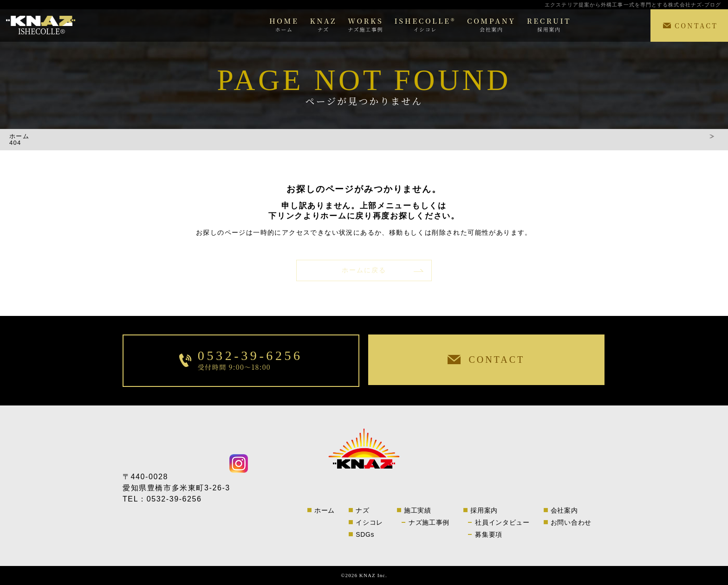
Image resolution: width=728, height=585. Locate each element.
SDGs (365, 534)
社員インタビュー (502, 522)
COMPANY (491, 24)
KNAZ (324, 24)
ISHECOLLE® (425, 24)
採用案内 (484, 510)
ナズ (362, 510)
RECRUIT (549, 24)
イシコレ (369, 522)
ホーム (19, 137)
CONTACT (696, 26)
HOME (284, 24)
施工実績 (418, 510)
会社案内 (564, 510)
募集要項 (489, 534)
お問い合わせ (571, 522)
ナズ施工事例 (429, 522)
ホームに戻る (364, 270)
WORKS (365, 24)
